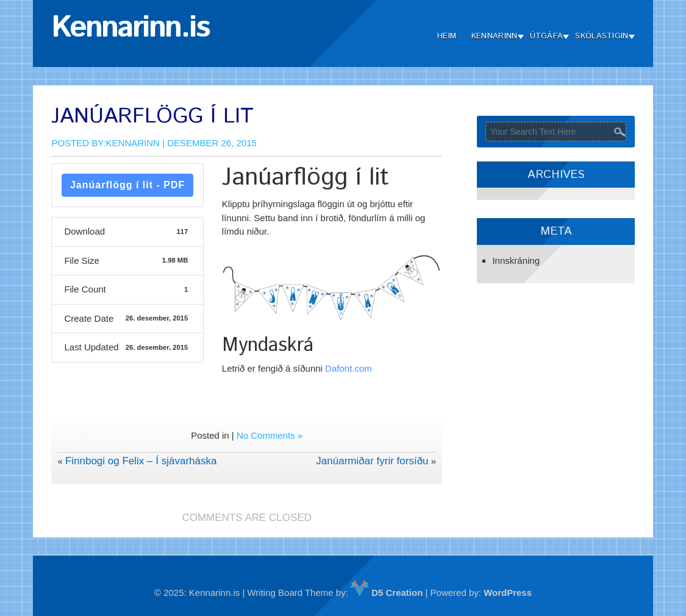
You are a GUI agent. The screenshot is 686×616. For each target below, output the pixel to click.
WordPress (508, 593)
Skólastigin (602, 36)
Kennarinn (495, 36)
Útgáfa (547, 36)
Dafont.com (348, 368)
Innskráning (516, 260)
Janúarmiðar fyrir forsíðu (372, 461)
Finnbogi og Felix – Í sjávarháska (141, 461)
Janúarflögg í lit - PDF (127, 185)
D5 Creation (387, 593)
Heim (447, 36)
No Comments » (270, 435)
